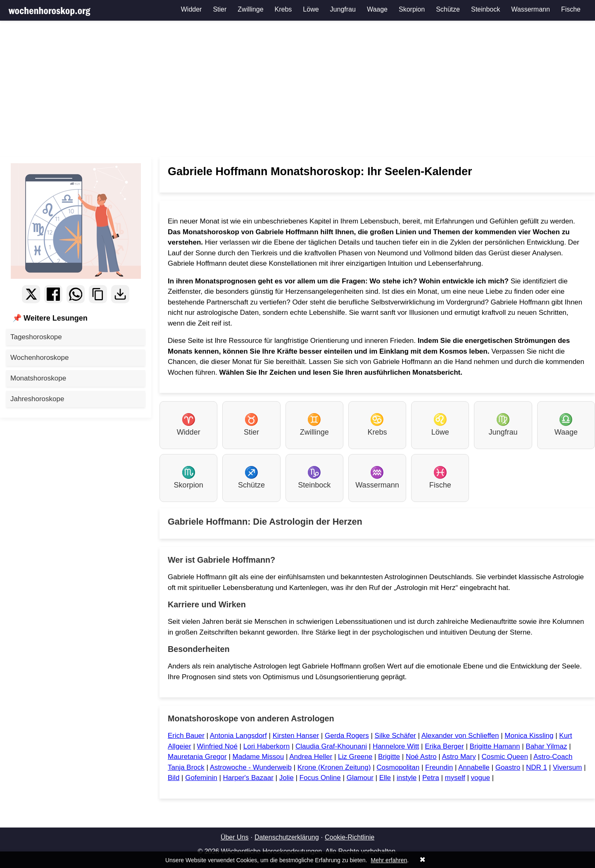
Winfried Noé (217, 746)
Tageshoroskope (36, 337)
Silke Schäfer (395, 736)
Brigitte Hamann (495, 746)
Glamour (360, 778)
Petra (431, 778)
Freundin (439, 767)
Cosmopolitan (398, 767)
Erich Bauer (186, 736)
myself (455, 778)
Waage (377, 9)
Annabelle (474, 767)
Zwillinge (250, 9)
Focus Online (320, 778)
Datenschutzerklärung (287, 837)
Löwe (311, 9)
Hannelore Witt (396, 746)
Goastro (508, 767)
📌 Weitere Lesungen (50, 318)
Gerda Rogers (347, 736)
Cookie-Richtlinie (350, 837)
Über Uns (235, 837)
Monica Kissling (529, 736)
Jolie (287, 778)
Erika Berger (444, 746)
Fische (571, 9)
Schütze (448, 9)
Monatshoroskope (38, 378)
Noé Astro (421, 757)
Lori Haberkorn (267, 746)
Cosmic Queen (505, 757)
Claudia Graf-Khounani (331, 746)
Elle (385, 778)
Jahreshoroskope (37, 399)
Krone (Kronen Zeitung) (334, 767)
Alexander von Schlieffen (460, 736)
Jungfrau (343, 9)
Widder (192, 9)
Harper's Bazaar (248, 778)
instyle (407, 778)
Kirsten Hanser (296, 736)
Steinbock (486, 9)
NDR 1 (537, 767)
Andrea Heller (311, 757)
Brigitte (389, 757)
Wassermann (531, 9)
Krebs (283, 9)
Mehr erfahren (389, 860)
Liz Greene (355, 757)
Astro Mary (459, 757)
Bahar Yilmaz (546, 746)
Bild (174, 778)
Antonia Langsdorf (238, 736)
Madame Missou (258, 757)
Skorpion (412, 9)
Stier (220, 9)
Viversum (568, 767)
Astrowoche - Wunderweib (251, 767)
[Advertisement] (297, 89)
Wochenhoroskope (39, 358)
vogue (481, 778)
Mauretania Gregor (197, 757)
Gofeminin (201, 778)
